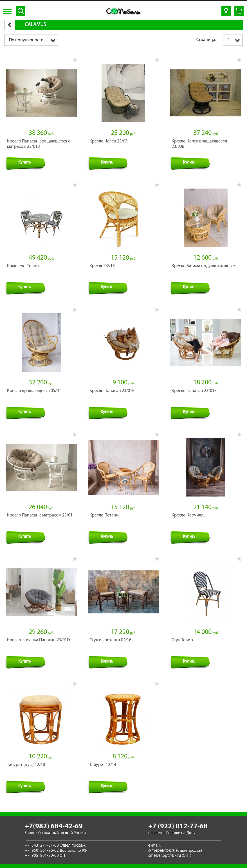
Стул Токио (182, 640)
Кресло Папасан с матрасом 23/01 (40, 515)
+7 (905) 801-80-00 (42, 856)
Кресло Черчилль (189, 515)
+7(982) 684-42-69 (54, 827)
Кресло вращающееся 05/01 (34, 391)
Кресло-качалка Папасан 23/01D (39, 640)
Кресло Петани (104, 515)
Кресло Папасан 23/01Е (194, 391)
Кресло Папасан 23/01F (112, 391)
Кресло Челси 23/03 (108, 141)
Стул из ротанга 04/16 (110, 640)
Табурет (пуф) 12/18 (26, 765)
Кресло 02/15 (102, 266)
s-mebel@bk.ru (162, 851)
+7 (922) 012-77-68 (178, 827)
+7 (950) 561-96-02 (42, 851)
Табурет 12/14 (103, 765)
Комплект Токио (23, 266)
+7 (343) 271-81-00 (42, 846)
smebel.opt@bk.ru (165, 856)
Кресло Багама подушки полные (203, 266)
